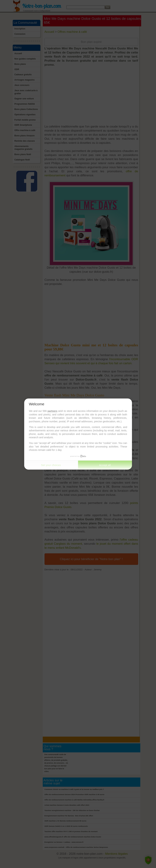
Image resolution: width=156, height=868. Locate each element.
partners (52, 411)
